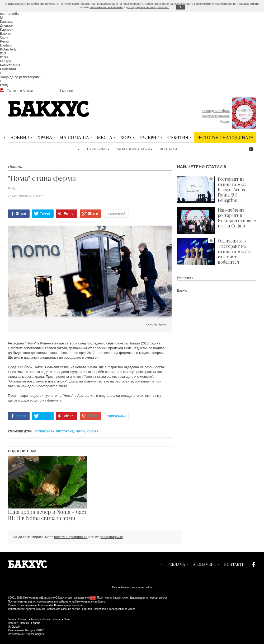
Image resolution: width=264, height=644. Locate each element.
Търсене (66, 91)
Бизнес (48, 619)
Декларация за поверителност (148, 598)
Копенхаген (45, 431)
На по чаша (74, 137)
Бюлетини (8, 69)
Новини (20, 137)
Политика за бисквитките (112, 598)
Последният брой (216, 111)
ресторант (65, 431)
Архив (225, 121)
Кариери (7, 29)
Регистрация (10, 65)
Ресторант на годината (225, 137)
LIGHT (40, 630)
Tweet (45, 213)
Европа (36, 623)
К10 (3, 53)
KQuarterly (8, 49)
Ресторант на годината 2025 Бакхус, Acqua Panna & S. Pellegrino (211, 190)
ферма (80, 431)
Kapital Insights (35, 634)
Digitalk (16, 627)
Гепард (6, 61)
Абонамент (205, 564)
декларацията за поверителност (148, 7)
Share (21, 213)
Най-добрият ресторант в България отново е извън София (216, 221)
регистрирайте (111, 537)
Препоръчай (116, 214)
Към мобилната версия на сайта (132, 587)
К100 (4, 57)
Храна (45, 137)
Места (105, 137)
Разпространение (216, 116)
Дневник (7, 25)
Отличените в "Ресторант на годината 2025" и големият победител (214, 251)
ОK (181, 7)
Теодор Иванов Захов (122, 609)
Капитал (7, 22)
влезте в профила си (71, 537)
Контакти (169, 149)
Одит (4, 37)
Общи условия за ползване (72, 598)
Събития (178, 137)
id (1, 18)
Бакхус (5, 33)
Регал (5, 41)
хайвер (93, 431)
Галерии (149, 137)
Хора (126, 137)
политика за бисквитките (106, 7)
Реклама (176, 564)
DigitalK (6, 45)
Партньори (97, 149)
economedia (9, 14)
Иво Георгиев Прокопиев (90, 609)
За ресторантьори (134, 149)
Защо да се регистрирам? (21, 77)
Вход (4, 85)
